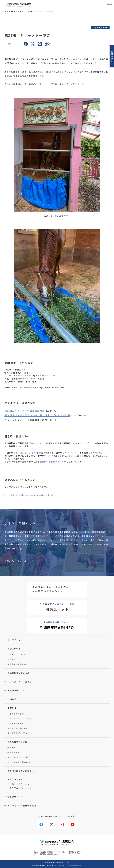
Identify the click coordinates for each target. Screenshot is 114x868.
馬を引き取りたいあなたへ (21, 771)
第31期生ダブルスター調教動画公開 (24, 411)
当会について (14, 649)
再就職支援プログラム (18, 733)
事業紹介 (12, 708)
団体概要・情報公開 (17, 664)
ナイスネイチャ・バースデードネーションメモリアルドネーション (20, 784)
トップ (7, 11)
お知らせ (12, 699)
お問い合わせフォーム (53, 462)
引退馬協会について (17, 655)
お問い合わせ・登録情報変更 (22, 805)
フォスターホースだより (20, 682)
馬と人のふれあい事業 (18, 728)
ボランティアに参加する (19, 762)
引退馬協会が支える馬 (18, 673)
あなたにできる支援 (17, 742)
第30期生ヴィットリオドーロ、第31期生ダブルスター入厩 (37, 415)
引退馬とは (13, 659)
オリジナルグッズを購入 (19, 757)
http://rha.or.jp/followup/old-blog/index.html (29, 495)
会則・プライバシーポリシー (57, 862)
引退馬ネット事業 (16, 724)
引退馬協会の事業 (16, 714)
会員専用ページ (15, 797)
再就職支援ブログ (22, 11)
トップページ (14, 640)
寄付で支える (14, 753)
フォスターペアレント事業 (20, 719)
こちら (32, 452)
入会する (12, 748)
